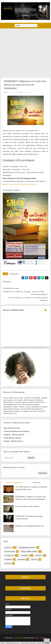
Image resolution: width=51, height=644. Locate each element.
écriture (8, 563)
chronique (25, 556)
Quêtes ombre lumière (29, 552)
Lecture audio (10, 552)
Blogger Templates (40, 638)
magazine (21, 559)
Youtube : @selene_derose (13, 441)
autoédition (9, 556)
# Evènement (14, 274)
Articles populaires (14, 482)
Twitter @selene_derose (12, 438)
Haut (47, 641)
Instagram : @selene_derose (14, 435)
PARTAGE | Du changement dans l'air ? (30, 526)
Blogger (47, 643)
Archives (37, 482)
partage (34, 559)
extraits (39, 556)
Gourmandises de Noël (27, 548)
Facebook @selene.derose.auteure (16, 431)
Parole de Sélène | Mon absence (27, 506)
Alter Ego (8, 548)
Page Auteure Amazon (12, 428)
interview (8, 559)
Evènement (26, 92)
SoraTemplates (17, 638)
